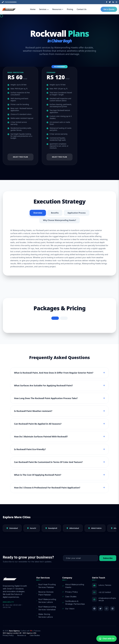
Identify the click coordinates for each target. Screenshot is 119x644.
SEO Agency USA (30, 633)
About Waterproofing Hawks (73, 586)
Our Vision (68, 609)
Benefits (55, 213)
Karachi (32, 528)
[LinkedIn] (113, 2)
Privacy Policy (70, 592)
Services (44, 9)
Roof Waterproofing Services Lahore (46, 601)
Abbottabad (73, 528)
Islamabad (12, 528)
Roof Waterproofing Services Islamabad (46, 608)
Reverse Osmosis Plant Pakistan (45, 593)
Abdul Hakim (95, 528)
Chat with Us (107, 639)
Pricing (70, 9)
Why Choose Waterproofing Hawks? (59, 220)
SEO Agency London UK (12, 633)
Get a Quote (109, 9)
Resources (58, 9)
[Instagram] (116, 2)
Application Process (77, 213)
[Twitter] (110, 2)
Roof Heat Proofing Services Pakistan (46, 586)
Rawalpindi (51, 528)
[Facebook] (107, 2)
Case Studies (69, 597)
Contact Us (82, 9)
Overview (38, 213)
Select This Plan (20, 157)
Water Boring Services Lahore (45, 616)
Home (33, 9)
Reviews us (22, 635)
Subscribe (108, 558)
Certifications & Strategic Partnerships (74, 603)
